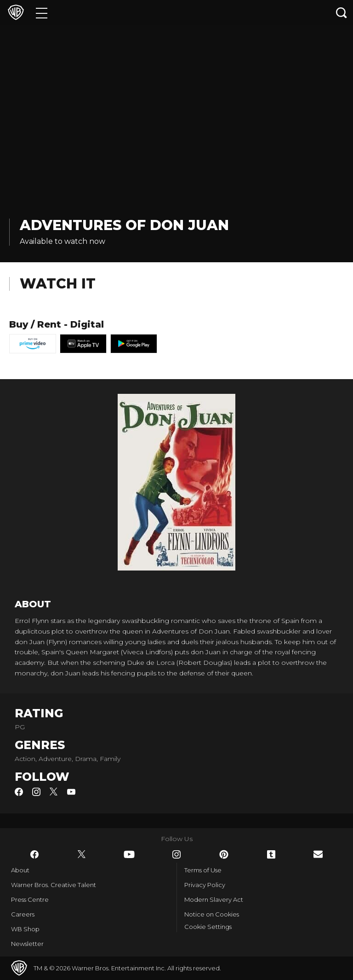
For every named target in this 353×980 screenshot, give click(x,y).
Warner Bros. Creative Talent (54, 885)
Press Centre (30, 899)
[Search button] (342, 13)
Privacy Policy (205, 885)
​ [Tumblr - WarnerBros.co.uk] (271, 854)
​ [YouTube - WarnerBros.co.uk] (129, 854)
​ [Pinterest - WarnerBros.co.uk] (224, 854)
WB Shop (25, 929)
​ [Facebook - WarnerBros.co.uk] (34, 854)
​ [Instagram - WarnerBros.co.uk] (176, 854)
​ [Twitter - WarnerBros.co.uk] (82, 854)
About (20, 870)
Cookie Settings (208, 927)
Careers (23, 914)
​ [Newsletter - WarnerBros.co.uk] (318, 854)
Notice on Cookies (212, 914)
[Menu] (42, 13)
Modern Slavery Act (214, 899)
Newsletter (27, 944)
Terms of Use (203, 870)
